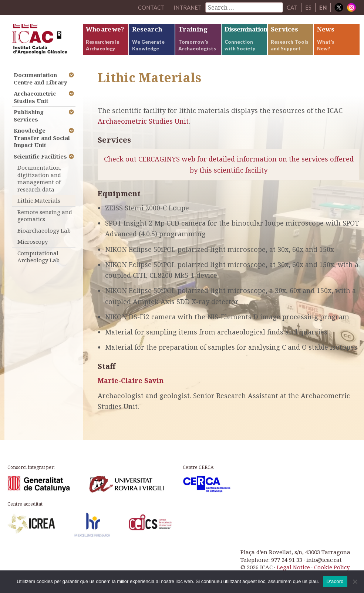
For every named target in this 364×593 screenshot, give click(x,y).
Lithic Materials (39, 200)
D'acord (335, 581)
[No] (355, 582)
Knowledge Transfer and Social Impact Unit (42, 138)
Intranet (188, 7)
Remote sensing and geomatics (45, 216)
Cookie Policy (332, 567)
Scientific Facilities (40, 156)
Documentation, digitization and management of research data (39, 178)
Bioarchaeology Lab (44, 230)
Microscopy (33, 241)
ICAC (43, 41)
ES (308, 7)
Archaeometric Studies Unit (143, 121)
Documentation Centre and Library (41, 79)
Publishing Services (29, 116)
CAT (292, 7)
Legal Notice (293, 567)
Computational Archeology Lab (38, 257)
